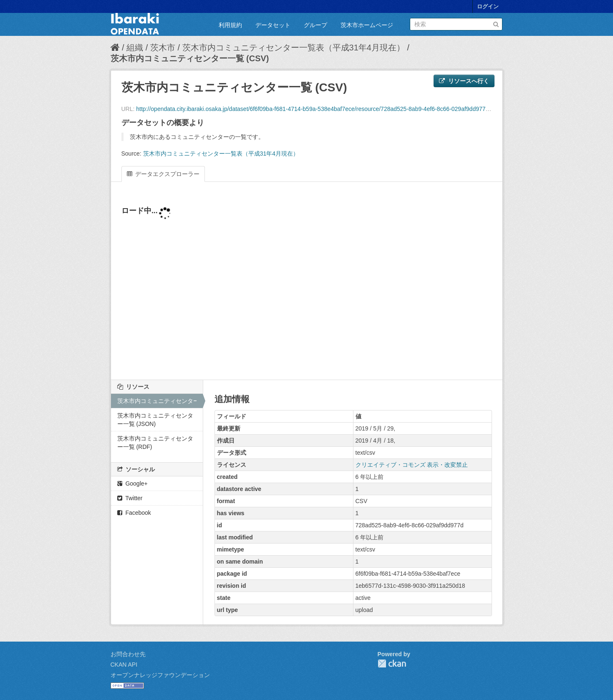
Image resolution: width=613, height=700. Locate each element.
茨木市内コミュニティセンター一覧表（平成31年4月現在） (294, 48)
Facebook (134, 513)
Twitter (130, 498)
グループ (315, 25)
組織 (135, 48)
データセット (273, 25)
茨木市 (163, 48)
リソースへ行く (464, 81)
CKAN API (124, 665)
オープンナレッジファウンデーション (160, 675)
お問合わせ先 (128, 654)
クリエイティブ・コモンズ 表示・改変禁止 (412, 465)
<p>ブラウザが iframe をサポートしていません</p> (307, 286)
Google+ (132, 483)
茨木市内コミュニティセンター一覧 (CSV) (190, 58)
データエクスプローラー (163, 174)
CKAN (392, 663)
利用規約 (230, 25)
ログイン (488, 6)
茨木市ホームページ (367, 25)
